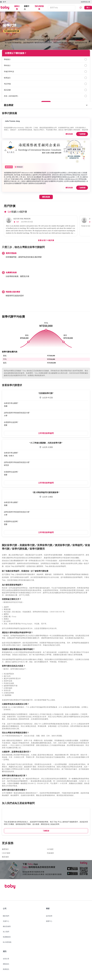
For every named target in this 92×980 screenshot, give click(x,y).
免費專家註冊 (85, 2)
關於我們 (6, 916)
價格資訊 (6, 964)
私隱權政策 (7, 937)
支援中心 (6, 921)
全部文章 (6, 959)
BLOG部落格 (7, 942)
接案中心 (27, 8)
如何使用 (49, 916)
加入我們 (6, 932)
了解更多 (46, 831)
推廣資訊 (6, 969)
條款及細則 (7, 926)
